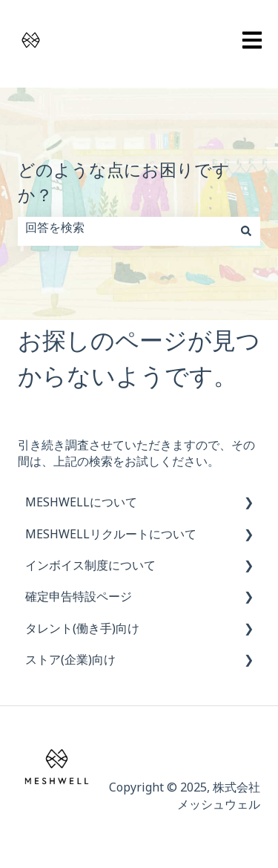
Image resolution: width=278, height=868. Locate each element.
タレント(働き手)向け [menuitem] (82, 632)
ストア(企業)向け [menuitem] (70, 663)
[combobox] (125, 231)
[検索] (246, 231)
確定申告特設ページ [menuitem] (79, 600)
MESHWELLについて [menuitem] (81, 505)
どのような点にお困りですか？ (124, 187)
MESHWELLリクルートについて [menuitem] (111, 537)
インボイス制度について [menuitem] (90, 568)
